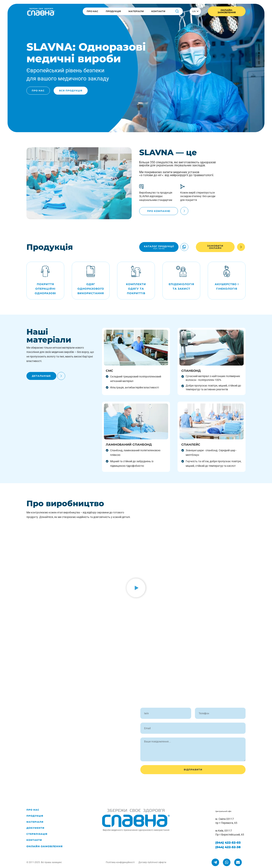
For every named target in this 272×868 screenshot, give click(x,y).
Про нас (92, 11)
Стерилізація (37, 834)
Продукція (113, 11)
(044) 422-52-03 (228, 843)
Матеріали (136, 11)
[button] (136, 589)
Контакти (158, 11)
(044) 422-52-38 (228, 847)
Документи (35, 828)
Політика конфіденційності (120, 862)
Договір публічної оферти (152, 862)
